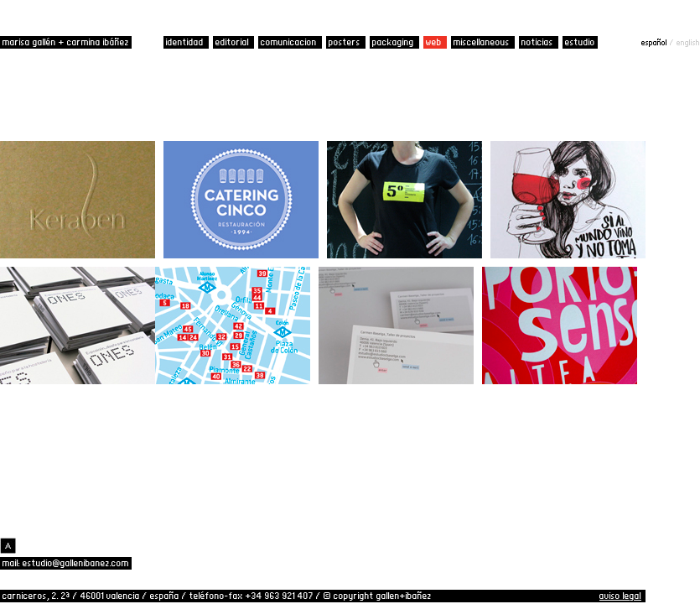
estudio (580, 42)
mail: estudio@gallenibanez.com (66, 563)
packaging (394, 42)
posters (346, 42)
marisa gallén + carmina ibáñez (66, 42)
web (435, 42)
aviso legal (620, 596)
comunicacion (290, 42)
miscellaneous (483, 42)
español (656, 42)
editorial (233, 42)
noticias (539, 42)
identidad (186, 42)
